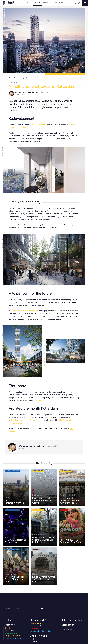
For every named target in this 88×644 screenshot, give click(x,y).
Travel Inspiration (37, 626)
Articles (29, 3)
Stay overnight (36, 623)
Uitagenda (47, 3)
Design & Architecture (12, 636)
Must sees (35, 628)
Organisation (69, 625)
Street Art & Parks (11, 633)
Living (33, 639)
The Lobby (38, 400)
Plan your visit (58, 3)
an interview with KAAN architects (24, 311)
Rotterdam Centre (72, 620)
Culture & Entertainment (13, 638)
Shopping (8, 628)
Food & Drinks (10, 631)
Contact (67, 630)
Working (34, 642)
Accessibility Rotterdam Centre (42, 631)
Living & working (39, 636)
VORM (23, 128)
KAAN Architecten (39, 125)
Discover (37, 3)
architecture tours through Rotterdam (24, 420)
